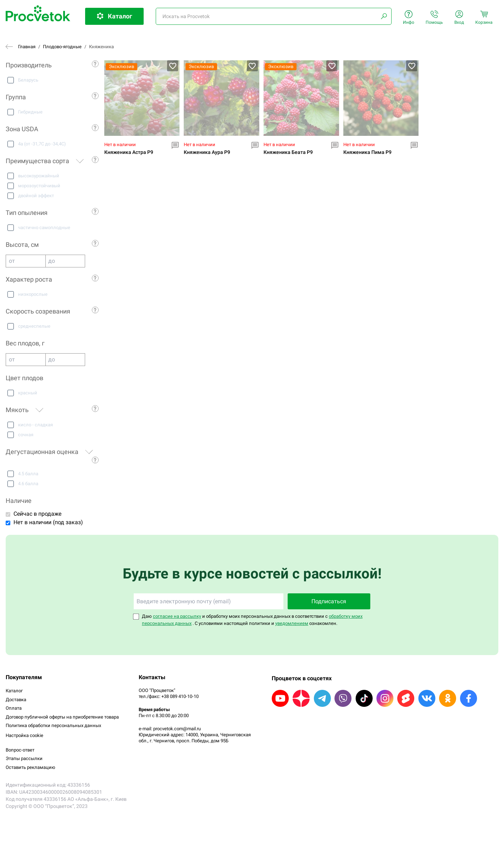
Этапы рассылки (24, 758)
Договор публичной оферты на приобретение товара (62, 717)
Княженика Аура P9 (207, 152)
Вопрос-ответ (20, 750)
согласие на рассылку (177, 616)
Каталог (14, 691)
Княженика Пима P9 (367, 152)
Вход (459, 18)
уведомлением (292, 623)
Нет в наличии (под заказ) (48, 522)
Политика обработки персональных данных (53, 725)
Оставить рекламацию (31, 767)
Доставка (16, 700)
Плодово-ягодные (62, 47)
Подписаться (329, 601)
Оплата (14, 708)
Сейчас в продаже (37, 514)
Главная (27, 47)
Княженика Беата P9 (288, 152)
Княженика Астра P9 (129, 152)
